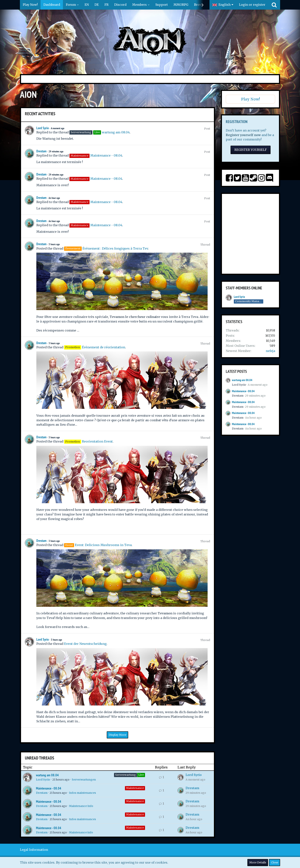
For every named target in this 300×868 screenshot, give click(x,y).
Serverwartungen (84, 780)
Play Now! (251, 99)
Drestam (41, 151)
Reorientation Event (97, 441)
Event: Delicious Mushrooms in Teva (103, 545)
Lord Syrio (43, 128)
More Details (258, 862)
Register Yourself (251, 150)
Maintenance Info (81, 806)
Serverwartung (126, 775)
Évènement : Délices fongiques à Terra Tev (115, 248)
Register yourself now (243, 135)
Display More (117, 735)
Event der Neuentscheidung (85, 644)
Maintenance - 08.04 (106, 155)
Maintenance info (81, 832)
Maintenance (135, 788)
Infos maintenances (82, 793)
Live (141, 775)
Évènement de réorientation (104, 347)
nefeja (270, 351)
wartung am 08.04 (116, 132)
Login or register (252, 5)
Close (275, 862)
